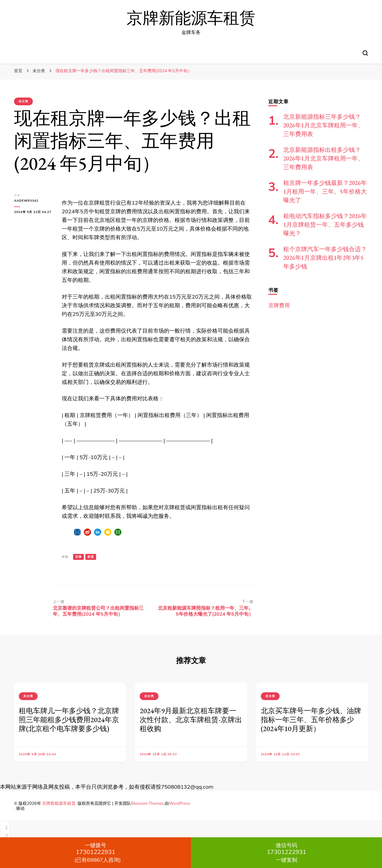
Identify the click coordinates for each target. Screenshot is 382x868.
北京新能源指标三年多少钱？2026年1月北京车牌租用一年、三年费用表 (324, 125)
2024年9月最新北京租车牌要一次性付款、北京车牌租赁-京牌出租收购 (191, 720)
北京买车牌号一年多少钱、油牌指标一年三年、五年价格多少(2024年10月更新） (311, 720)
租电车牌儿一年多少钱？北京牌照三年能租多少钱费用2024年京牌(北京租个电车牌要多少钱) (69, 720)
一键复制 (286, 852)
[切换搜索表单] (365, 53)
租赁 (91, 557)
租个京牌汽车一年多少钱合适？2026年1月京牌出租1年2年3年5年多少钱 (325, 258)
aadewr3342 (26, 201)
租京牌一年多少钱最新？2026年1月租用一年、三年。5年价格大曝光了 (325, 191)
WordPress (180, 803)
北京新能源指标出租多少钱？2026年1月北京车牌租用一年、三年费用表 (324, 158)
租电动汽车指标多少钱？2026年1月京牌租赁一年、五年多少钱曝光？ (325, 225)
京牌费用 (279, 305)
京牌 (78, 557)
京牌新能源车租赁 (191, 18)
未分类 (23, 101)
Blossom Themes (147, 803)
